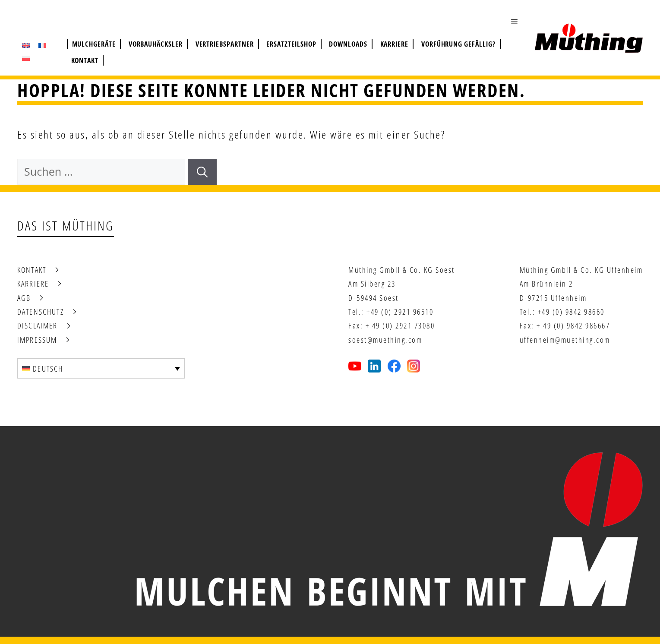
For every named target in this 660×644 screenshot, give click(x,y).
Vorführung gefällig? (458, 44)
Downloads (348, 44)
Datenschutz (41, 312)
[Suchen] (202, 172)
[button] (519, 22)
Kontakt (85, 60)
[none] (101, 368)
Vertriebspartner (225, 44)
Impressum (37, 340)
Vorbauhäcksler (156, 44)
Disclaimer (38, 325)
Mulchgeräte (94, 44)
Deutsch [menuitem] (48, 369)
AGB (24, 298)
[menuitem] (26, 45)
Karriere (395, 44)
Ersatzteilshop (291, 44)
